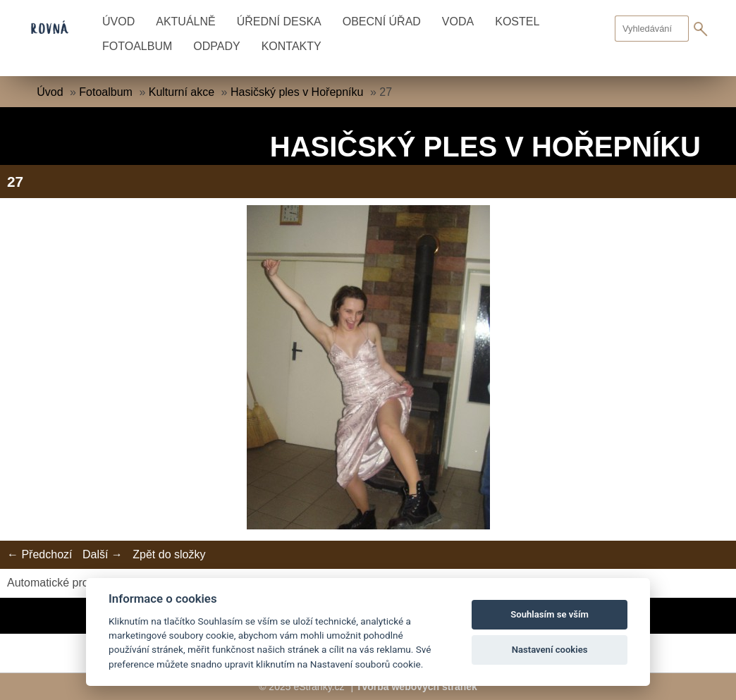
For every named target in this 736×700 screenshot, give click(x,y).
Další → (103, 554)
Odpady (216, 46)
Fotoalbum (137, 46)
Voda (458, 22)
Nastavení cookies (550, 650)
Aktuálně (185, 22)
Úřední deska (279, 22)
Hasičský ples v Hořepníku (297, 92)
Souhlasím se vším (550, 614)
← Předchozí (39, 554)
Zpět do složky (169, 554)
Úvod (118, 22)
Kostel (517, 22)
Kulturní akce (182, 92)
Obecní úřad (382, 22)
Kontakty (292, 46)
